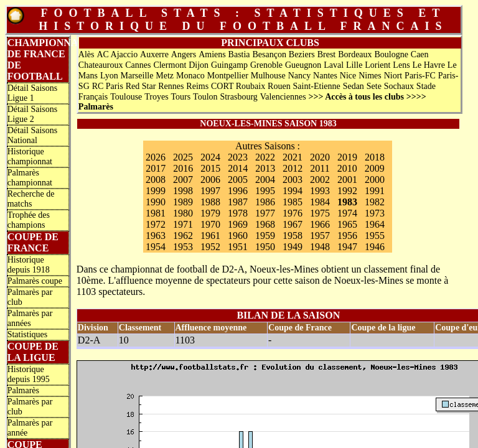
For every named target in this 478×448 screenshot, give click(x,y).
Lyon (109, 76)
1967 (293, 224)
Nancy (300, 76)
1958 (293, 236)
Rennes (171, 86)
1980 (183, 213)
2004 (265, 180)
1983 (347, 202)
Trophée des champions (29, 220)
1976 (293, 213)
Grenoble (266, 65)
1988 (210, 202)
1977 (265, 213)
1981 (156, 213)
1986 (265, 202)
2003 (293, 180)
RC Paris (108, 86)
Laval (334, 65)
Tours (181, 97)
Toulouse (126, 97)
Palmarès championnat (30, 178)
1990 (156, 202)
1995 (265, 191)
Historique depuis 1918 (29, 265)
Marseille (137, 76)
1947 (347, 247)
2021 (293, 157)
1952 (210, 247)
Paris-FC (420, 76)
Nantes (325, 76)
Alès (87, 54)
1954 (156, 247)
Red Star (141, 86)
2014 (238, 168)
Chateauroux (101, 65)
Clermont (170, 65)
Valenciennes (283, 97)
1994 (293, 191)
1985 (293, 202)
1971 (183, 224)
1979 (210, 213)
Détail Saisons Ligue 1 (33, 93)
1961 (210, 236)
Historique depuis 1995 (29, 374)
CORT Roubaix (238, 86)
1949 (293, 247)
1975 (320, 213)
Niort (393, 76)
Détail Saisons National (33, 135)
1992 (347, 191)
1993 (320, 191)
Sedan (354, 86)
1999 (156, 191)
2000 (375, 180)
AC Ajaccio (117, 54)
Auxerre (154, 54)
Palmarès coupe (35, 281)
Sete (374, 86)
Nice (348, 76)
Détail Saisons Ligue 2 (33, 114)
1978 (238, 213)
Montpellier (228, 76)
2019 (347, 157)
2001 (347, 180)
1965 (347, 224)
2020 (320, 157)
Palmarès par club (30, 297)
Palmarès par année (30, 428)
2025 (183, 157)
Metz (165, 76)
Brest (327, 54)
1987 (238, 202)
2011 (320, 168)
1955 (375, 236)
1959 (265, 236)
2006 (210, 180)
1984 (320, 202)
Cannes (138, 65)
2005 (238, 180)
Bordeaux (355, 54)
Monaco (190, 76)
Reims (197, 86)
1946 (375, 247)
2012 (293, 168)
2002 (320, 180)
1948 (320, 247)
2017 (156, 168)
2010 (347, 168)
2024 (210, 157)
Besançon (269, 54)
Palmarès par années (30, 318)
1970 (210, 224)
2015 (210, 168)
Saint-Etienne (317, 86)
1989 (183, 202)
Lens (401, 65)
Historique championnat (30, 156)
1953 (183, 247)
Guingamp (229, 65)
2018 (375, 157)
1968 (265, 224)
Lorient (377, 65)
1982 (375, 202)
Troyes (156, 97)
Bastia (239, 54)
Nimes (370, 76)
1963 (156, 236)
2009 (375, 168)
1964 (375, 224)
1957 (320, 236)
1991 (375, 191)
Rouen (279, 86)
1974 (347, 213)
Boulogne (391, 54)
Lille (354, 65)
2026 (156, 157)
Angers (184, 54)
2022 (265, 157)
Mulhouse (268, 76)
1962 (183, 236)
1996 (238, 191)
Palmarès (23, 390)
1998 (183, 191)
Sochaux (399, 86)
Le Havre (428, 65)
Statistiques (28, 334)
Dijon (199, 65)
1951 (238, 247)
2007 (183, 180)
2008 (156, 180)
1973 (375, 213)
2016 (183, 168)
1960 (238, 236)
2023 (238, 157)
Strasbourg (238, 97)
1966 (320, 224)
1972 (156, 224)
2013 (265, 168)
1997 (210, 191)
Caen (420, 54)
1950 (265, 247)
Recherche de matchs (31, 199)
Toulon (205, 97)
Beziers (302, 54)
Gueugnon (303, 65)
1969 (238, 224)
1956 (347, 236)
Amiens (212, 54)
